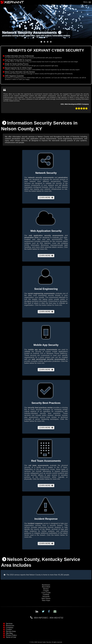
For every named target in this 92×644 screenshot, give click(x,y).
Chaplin (46, 591)
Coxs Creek (46, 593)
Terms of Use (11, 637)
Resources (10, 626)
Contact (9, 629)
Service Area (11, 631)
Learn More (45, 198)
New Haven (46, 598)
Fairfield (46, 595)
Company (10, 627)
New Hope (46, 600)
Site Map (9, 633)
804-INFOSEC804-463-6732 (49, 618)
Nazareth (46, 597)
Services (9, 624)
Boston (46, 589)
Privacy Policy (11, 635)
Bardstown (46, 585)
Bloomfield (46, 587)
